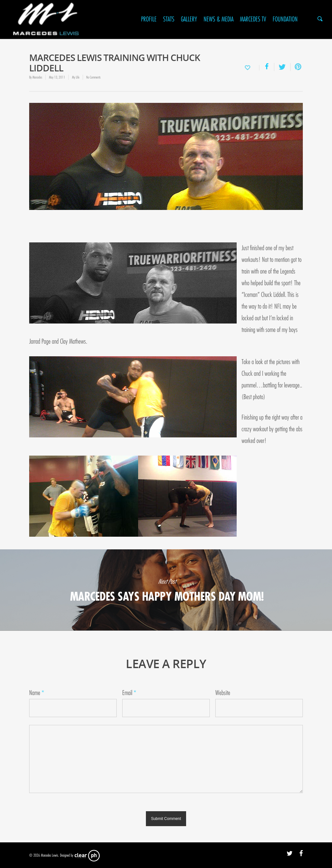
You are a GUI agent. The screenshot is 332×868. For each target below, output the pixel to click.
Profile (149, 19)
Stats (169, 19)
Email (129, 693)
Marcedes (37, 77)
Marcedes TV (253, 19)
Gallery (189, 19)
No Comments (93, 77)
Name (37, 693)
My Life (76, 77)
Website (223, 693)
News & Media (219, 19)
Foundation (285, 19)
